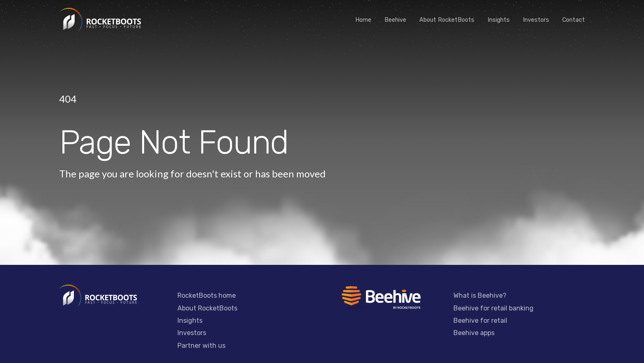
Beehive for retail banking (493, 308)
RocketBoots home (207, 295)
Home (363, 20)
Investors (536, 20)
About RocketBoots (447, 20)
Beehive (395, 20)
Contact (574, 20)
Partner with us (201, 346)
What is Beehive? (480, 295)
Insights (499, 20)
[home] (101, 20)
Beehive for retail (480, 320)
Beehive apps (474, 333)
